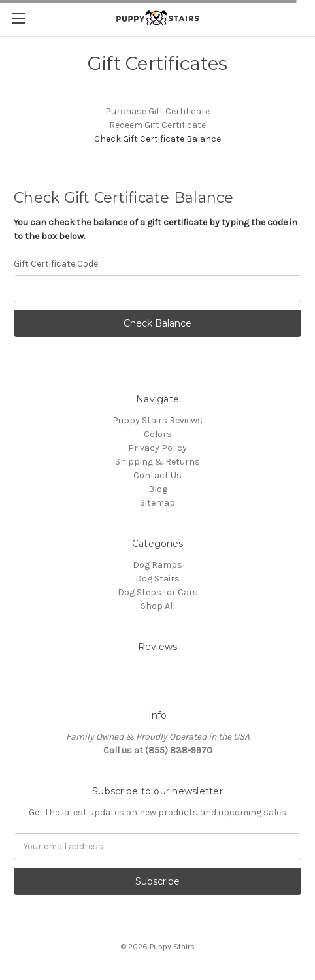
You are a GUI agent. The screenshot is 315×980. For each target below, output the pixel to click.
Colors (158, 434)
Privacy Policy (157, 448)
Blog (158, 489)
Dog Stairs (157, 579)
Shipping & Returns (157, 462)
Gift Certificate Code (56, 264)
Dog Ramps (157, 565)
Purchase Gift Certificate (157, 111)
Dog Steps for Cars (158, 592)
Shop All (158, 606)
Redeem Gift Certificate (157, 125)
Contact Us (157, 475)
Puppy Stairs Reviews (157, 420)
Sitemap (157, 503)
